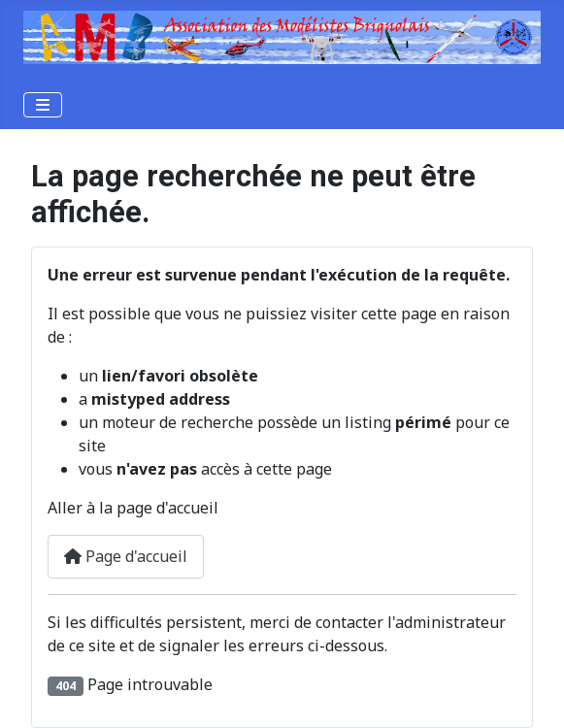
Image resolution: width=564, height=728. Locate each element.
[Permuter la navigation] (43, 105)
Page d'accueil (126, 556)
